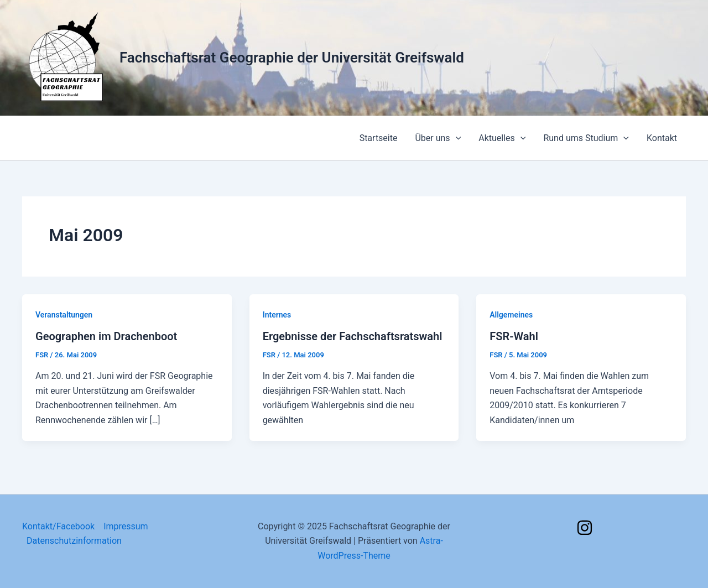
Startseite (379, 138)
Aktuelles (502, 138)
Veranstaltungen (64, 315)
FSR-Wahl (514, 336)
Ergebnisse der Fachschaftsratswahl (353, 336)
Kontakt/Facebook (58, 526)
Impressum (126, 526)
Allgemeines (511, 315)
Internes (277, 315)
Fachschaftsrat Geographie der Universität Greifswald (292, 58)
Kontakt (662, 138)
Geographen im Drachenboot (106, 336)
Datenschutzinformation (74, 541)
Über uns (438, 138)
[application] (456, 138)
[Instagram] (585, 528)
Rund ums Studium (586, 138)
